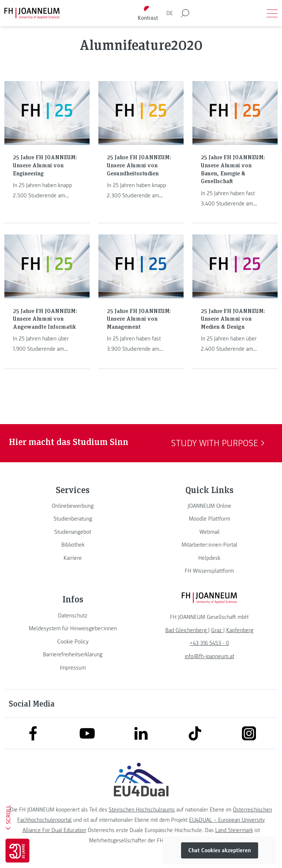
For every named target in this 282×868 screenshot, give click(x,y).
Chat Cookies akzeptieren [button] (220, 850)
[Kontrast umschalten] (148, 13)
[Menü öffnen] (272, 13)
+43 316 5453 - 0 (209, 643)
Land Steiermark (234, 830)
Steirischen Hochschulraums (142, 810)
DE (170, 13)
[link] (73, 506)
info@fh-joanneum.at (209, 656)
